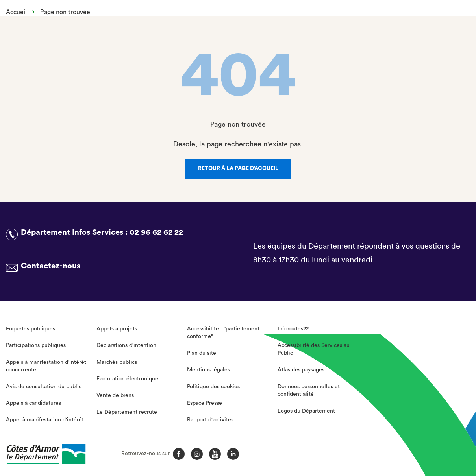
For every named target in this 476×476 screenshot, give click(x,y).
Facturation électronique (127, 379)
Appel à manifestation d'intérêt (45, 420)
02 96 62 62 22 (156, 232)
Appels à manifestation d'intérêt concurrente (46, 366)
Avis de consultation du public (44, 387)
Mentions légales (208, 370)
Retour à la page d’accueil (238, 168)
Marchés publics (117, 362)
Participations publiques (36, 345)
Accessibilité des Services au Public (314, 349)
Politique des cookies (213, 387)
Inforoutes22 (293, 329)
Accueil (16, 12)
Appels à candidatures (33, 403)
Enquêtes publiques (31, 329)
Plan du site (202, 353)
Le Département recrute (127, 412)
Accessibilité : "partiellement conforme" (223, 333)
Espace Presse (205, 403)
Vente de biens (115, 395)
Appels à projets (117, 329)
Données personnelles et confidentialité (309, 391)
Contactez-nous (51, 266)
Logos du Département (306, 411)
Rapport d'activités (210, 420)
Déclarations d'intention (126, 345)
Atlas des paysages (301, 370)
